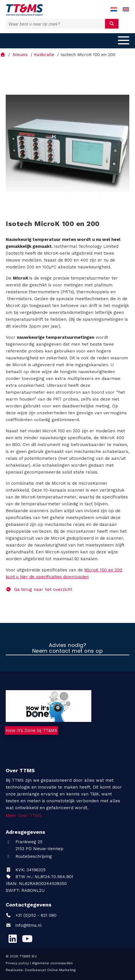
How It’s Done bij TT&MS (31, 730)
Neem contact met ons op (68, 651)
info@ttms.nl (29, 925)
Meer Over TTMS (24, 815)
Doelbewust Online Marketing (50, 970)
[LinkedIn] (13, 939)
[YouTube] (27, 939)
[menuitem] (114, 10)
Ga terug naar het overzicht (39, 589)
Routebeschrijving (29, 856)
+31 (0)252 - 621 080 (31, 915)
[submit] (112, 24)
